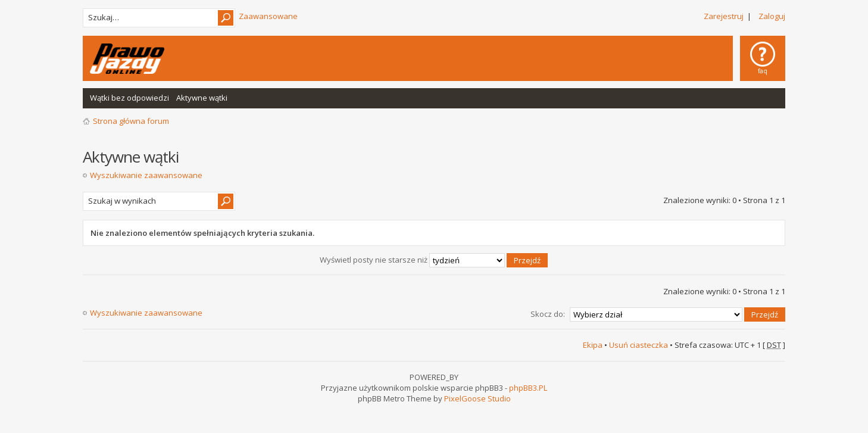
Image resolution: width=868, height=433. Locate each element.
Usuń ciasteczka (638, 345)
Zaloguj (772, 16)
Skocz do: (548, 314)
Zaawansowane (268, 16)
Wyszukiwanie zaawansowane (146, 175)
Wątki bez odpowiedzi (129, 98)
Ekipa (593, 345)
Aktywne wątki (202, 98)
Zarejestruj (724, 16)
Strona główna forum (131, 121)
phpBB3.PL (528, 388)
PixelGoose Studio (477, 398)
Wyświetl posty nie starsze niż (434, 260)
